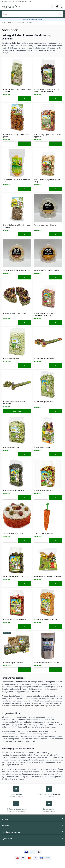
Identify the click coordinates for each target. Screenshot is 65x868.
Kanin (10, 23)
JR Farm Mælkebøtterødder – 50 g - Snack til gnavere (17, 226)
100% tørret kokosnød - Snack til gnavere (17, 270)
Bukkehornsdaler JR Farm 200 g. (14, 576)
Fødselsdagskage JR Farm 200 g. (14, 533)
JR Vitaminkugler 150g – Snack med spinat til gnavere (17, 90)
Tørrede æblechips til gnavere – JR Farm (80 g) (47, 181)
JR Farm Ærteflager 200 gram (44, 402)
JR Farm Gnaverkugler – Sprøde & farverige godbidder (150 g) (45, 314)
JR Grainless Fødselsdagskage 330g (15, 313)
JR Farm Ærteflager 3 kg (11, 358)
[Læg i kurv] (25, 98)
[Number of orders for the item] (10, 98)
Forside (4, 23)
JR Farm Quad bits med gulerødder (46, 619)
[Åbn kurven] (57, 7)
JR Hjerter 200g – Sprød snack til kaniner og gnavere (47, 136)
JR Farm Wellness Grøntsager (44, 490)
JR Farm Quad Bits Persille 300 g (14, 490)
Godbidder (29, 23)
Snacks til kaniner (19, 23)
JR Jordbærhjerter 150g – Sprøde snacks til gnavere (17, 136)
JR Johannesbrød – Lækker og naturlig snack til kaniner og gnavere (47, 90)
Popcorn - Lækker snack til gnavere (46, 225)
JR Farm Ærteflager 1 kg (11, 447)
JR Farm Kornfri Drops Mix (43, 447)
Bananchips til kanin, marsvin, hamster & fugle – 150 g (17, 181)
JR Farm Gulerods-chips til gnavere (14, 619)
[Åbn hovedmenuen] (61, 7)
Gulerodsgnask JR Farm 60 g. (44, 533)
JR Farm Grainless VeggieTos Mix (45, 358)
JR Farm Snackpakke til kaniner (13, 663)
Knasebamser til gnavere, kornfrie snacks (48, 576)
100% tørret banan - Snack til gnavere (47, 270)
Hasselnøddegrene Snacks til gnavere (47, 663)
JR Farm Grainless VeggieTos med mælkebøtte (14, 403)
